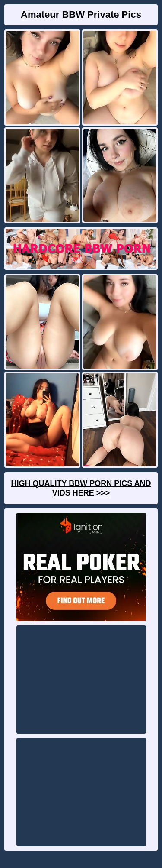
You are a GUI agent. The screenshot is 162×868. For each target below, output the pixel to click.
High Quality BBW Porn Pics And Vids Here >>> (81, 488)
